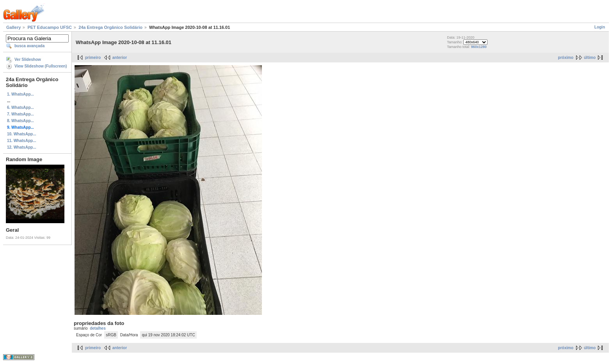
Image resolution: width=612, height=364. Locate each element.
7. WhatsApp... (20, 114)
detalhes (98, 328)
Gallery (13, 27)
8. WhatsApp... (20, 121)
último (590, 58)
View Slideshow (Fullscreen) (41, 66)
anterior (120, 58)
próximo (566, 58)
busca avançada (29, 46)
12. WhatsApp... (21, 147)
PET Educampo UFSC (50, 27)
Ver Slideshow (28, 59)
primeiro (93, 58)
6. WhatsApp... (20, 107)
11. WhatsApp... (21, 141)
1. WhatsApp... (20, 94)
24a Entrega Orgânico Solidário (110, 27)
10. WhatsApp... (21, 134)
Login (600, 27)
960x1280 (479, 47)
